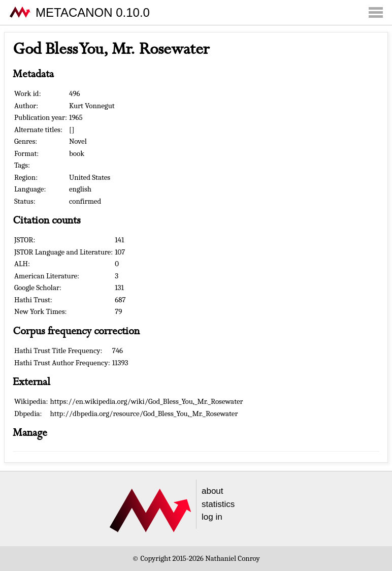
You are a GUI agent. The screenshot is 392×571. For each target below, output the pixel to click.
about (213, 491)
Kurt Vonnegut (92, 106)
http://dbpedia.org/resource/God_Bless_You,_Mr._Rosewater (144, 414)
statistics (218, 504)
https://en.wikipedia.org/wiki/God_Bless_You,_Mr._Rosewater (147, 401)
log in (212, 517)
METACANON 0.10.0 (93, 12)
